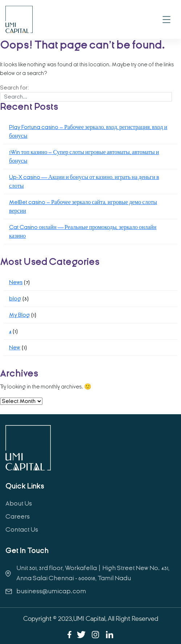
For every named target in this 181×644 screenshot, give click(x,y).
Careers (18, 517)
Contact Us (22, 530)
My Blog (19, 315)
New (15, 348)
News (16, 282)
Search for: (14, 88)
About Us (19, 504)
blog (15, 299)
